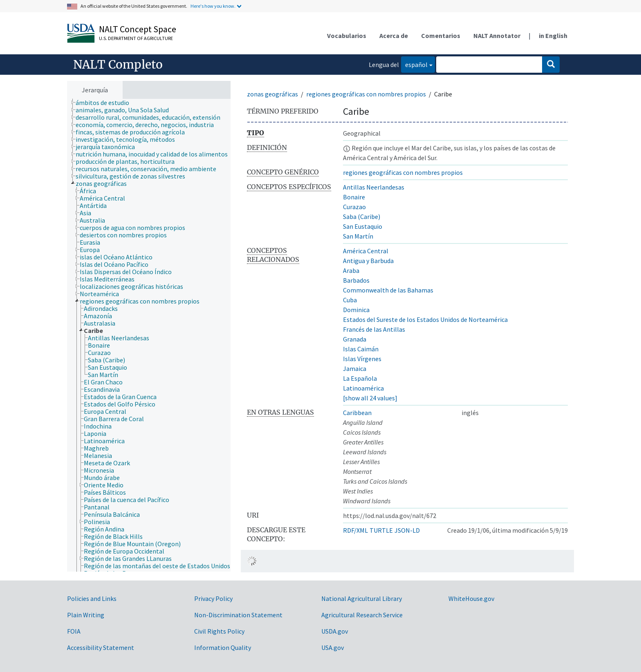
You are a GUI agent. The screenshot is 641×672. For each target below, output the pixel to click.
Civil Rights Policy (219, 631)
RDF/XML (355, 530)
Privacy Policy (213, 598)
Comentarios (441, 36)
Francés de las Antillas (374, 329)
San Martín (358, 236)
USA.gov (333, 647)
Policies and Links (92, 598)
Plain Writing (86, 615)
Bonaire (354, 197)
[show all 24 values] (370, 398)
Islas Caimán (361, 349)
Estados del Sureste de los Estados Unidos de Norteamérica (425, 319)
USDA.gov (335, 631)
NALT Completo (118, 65)
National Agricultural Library (362, 598)
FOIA (74, 631)
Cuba (350, 300)
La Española (360, 378)
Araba (351, 270)
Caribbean (357, 413)
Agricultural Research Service (362, 615)
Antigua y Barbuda (368, 261)
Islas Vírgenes (362, 359)
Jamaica (355, 368)
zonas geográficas (272, 94)
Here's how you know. (213, 6)
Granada (355, 339)
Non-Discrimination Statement (238, 615)
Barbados (356, 280)
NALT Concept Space (138, 29)
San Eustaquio (363, 226)
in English (553, 36)
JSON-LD (407, 530)
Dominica (356, 310)
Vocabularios (347, 36)
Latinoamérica (363, 388)
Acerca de (394, 36)
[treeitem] (106, 103)
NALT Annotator (497, 36)
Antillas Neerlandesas (374, 187)
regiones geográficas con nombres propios (366, 94)
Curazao (354, 207)
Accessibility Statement (101, 647)
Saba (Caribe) (362, 217)
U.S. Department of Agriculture (136, 38)
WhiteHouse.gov (471, 598)
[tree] (149, 335)
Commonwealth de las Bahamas (388, 290)
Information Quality (223, 647)
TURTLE (381, 530)
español (414, 64)
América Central (366, 251)
